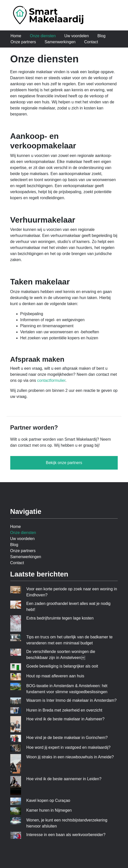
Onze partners (23, 42)
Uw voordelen (77, 36)
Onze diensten (43, 36)
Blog (101, 36)
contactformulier (51, 380)
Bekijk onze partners (64, 463)
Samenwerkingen (60, 42)
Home (16, 36)
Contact (91, 42)
